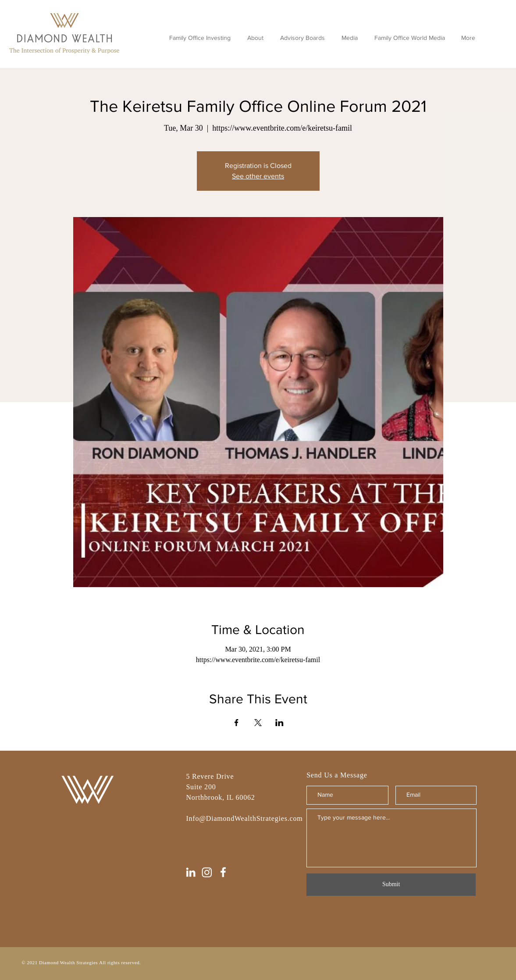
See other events (258, 176)
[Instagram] (207, 872)
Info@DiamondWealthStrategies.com (244, 818)
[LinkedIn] (191, 872)
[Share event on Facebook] (237, 723)
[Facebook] (223, 872)
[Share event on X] (258, 723)
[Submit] (391, 885)
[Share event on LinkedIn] (279, 723)
